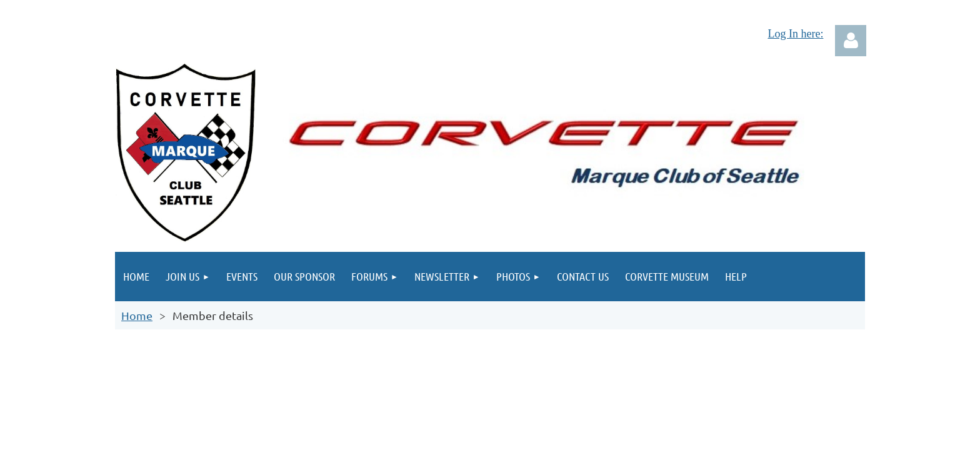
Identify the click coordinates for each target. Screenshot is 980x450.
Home (137, 315)
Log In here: (795, 34)
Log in (851, 41)
